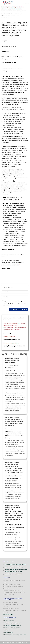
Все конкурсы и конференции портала (16, 564)
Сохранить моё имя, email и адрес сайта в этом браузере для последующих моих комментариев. (16, 303)
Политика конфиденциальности (13, 625)
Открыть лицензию (8, 614)
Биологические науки (15, 9)
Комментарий (6, 268)
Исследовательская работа (11, 343)
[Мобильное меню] (25, 3)
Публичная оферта (9, 621)
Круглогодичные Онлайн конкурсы (15, 567)
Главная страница (7, 7)
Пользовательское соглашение (12, 623)
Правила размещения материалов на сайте (15, 635)
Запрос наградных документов (12, 628)
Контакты (7, 630)
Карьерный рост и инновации (13, 574)
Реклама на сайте (9, 632)
